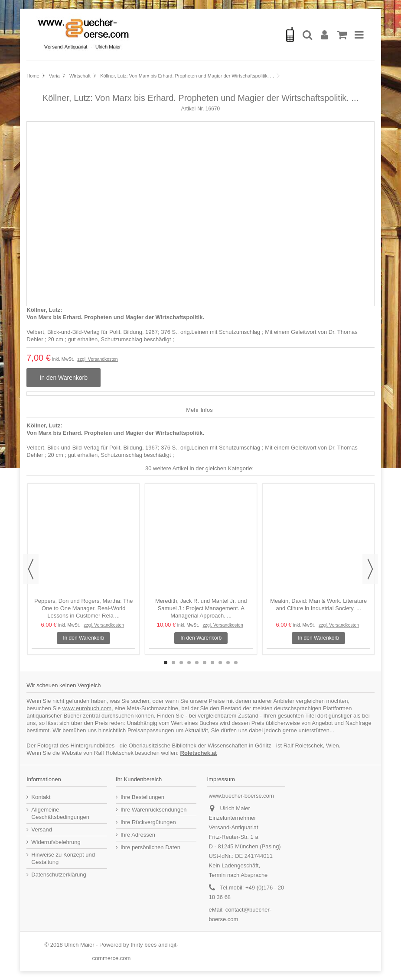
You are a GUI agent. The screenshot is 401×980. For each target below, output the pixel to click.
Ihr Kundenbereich (139, 779)
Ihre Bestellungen (142, 797)
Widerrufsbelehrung (56, 842)
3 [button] (181, 663)
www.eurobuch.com (87, 708)
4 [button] (189, 663)
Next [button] (370, 569)
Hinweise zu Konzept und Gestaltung (63, 858)
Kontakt (41, 797)
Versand (42, 830)
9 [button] (228, 663)
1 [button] (166, 663)
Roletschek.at (199, 753)
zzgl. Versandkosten (98, 359)
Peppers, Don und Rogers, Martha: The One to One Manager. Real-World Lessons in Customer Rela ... (83, 608)
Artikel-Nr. (193, 109)
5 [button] (197, 663)
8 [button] (220, 663)
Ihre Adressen (138, 835)
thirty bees (143, 945)
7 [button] (212, 663)
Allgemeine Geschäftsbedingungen (60, 813)
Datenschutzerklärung (59, 875)
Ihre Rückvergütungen (148, 822)
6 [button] (205, 663)
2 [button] (173, 663)
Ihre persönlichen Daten (150, 847)
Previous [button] (31, 569)
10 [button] (236, 663)
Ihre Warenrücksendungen (154, 810)
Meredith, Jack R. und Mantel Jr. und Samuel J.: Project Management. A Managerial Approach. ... (201, 608)
